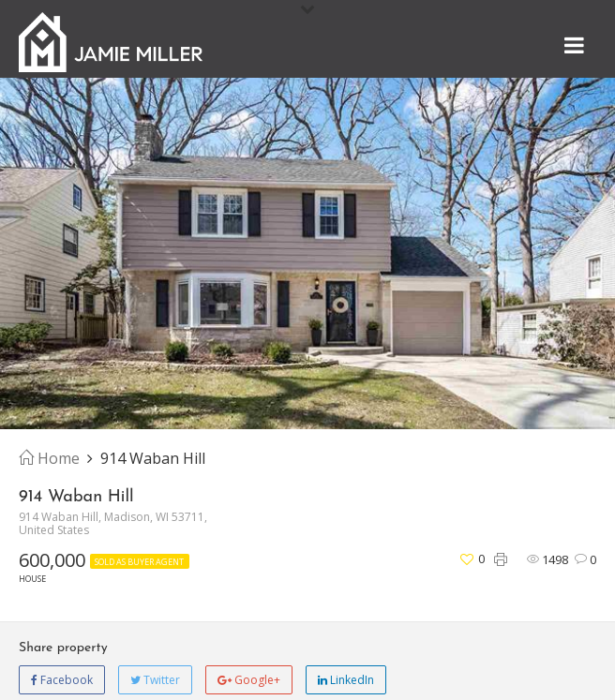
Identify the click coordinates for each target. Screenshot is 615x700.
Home (49, 458)
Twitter (155, 680)
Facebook (62, 680)
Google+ (249, 680)
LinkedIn (346, 680)
